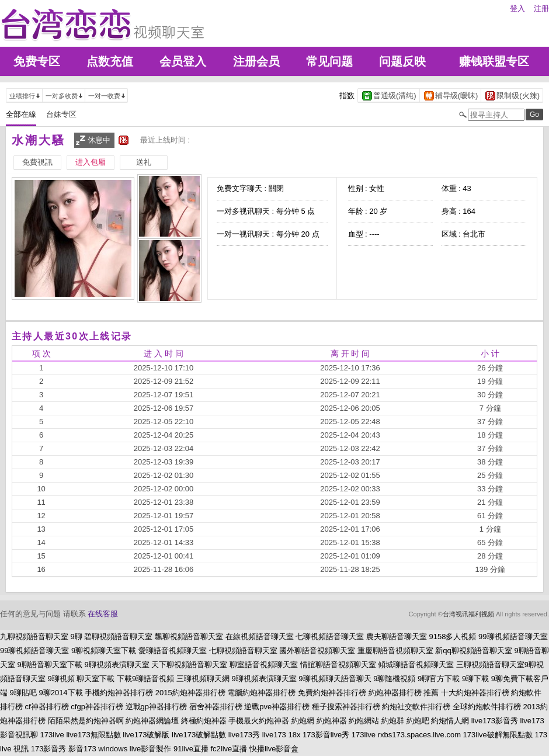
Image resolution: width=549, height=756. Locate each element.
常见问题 (329, 61)
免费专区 (37, 61)
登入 (517, 8)
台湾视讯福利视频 (468, 614)
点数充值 (110, 61)
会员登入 (183, 61)
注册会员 (256, 61)
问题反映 (402, 61)
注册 (541, 8)
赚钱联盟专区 (494, 61)
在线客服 (103, 614)
